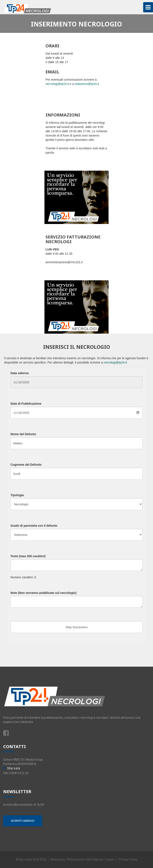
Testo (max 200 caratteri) (28, 556)
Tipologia (17, 495)
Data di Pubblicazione (26, 404)
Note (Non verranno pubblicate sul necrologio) (43, 593)
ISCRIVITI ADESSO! (23, 821)
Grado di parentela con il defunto (34, 526)
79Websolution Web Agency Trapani (90, 859)
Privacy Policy (128, 859)
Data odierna (20, 373)
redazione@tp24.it (87, 84)
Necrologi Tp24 (29, 859)
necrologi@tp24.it (57, 84)
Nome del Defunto (23, 434)
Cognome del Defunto (26, 465)
